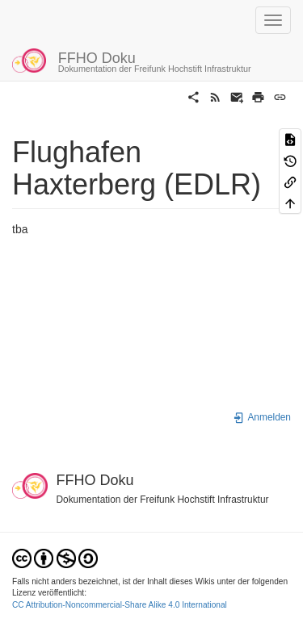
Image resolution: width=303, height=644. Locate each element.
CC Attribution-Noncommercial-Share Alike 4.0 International (120, 605)
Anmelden (262, 417)
